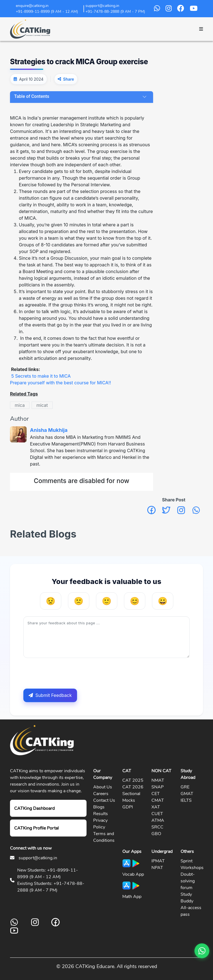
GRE (185, 787)
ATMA (158, 820)
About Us (103, 787)
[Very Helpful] (163, 601)
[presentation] (65, 673)
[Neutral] (107, 601)
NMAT (158, 780)
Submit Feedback (50, 695)
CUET (157, 814)
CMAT (158, 800)
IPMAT (158, 861)
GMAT (187, 794)
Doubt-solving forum (188, 881)
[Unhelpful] (79, 601)
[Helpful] (135, 601)
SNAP (158, 787)
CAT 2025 (133, 780)
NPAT (157, 868)
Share (69, 79)
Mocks (129, 800)
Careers (101, 794)
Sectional (131, 794)
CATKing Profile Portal (36, 828)
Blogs (99, 807)
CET (156, 794)
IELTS (186, 800)
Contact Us (104, 800)
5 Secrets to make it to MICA (41, 376)
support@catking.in (38, 858)
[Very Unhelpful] (51, 601)
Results (101, 814)
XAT (156, 807)
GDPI (128, 807)
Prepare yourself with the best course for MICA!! (60, 383)
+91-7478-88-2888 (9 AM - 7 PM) (115, 12)
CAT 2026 (133, 787)
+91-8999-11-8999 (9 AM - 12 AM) (47, 12)
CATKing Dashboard (34, 808)
